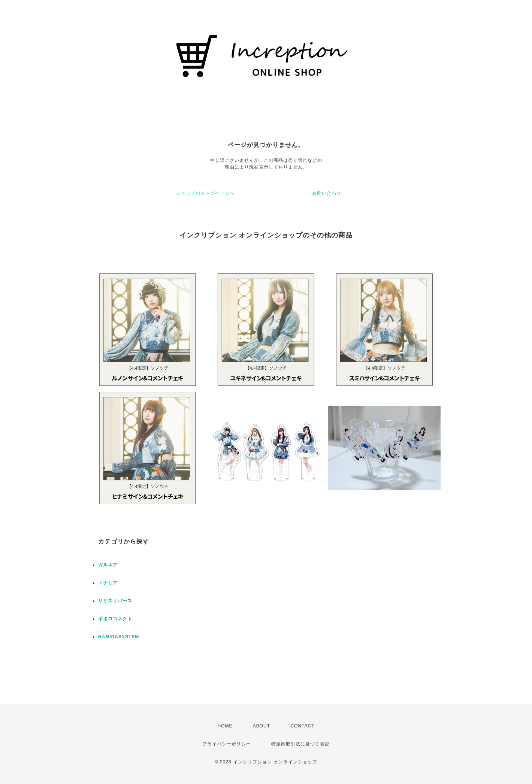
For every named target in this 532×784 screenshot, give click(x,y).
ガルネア (108, 565)
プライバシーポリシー (227, 744)
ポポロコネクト (115, 619)
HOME (225, 726)
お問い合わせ (327, 193)
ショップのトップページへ (205, 193)
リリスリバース (115, 601)
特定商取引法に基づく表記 (300, 744)
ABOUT (262, 726)
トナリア (108, 583)
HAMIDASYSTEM (119, 637)
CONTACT (302, 726)
